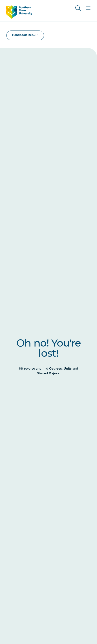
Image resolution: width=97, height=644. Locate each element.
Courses (55, 368)
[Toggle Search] (78, 8)
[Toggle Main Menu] (88, 8)
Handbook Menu (24, 35)
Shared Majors (48, 373)
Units (68, 368)
